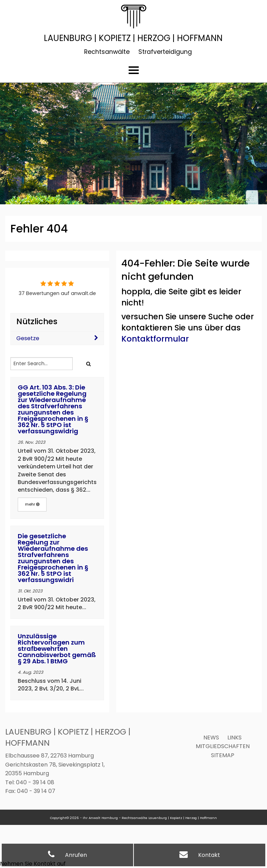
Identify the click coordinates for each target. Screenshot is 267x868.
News (211, 738)
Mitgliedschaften (223, 746)
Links (234, 738)
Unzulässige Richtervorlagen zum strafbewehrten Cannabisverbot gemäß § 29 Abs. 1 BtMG (57, 649)
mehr (32, 504)
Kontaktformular (155, 339)
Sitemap (223, 755)
